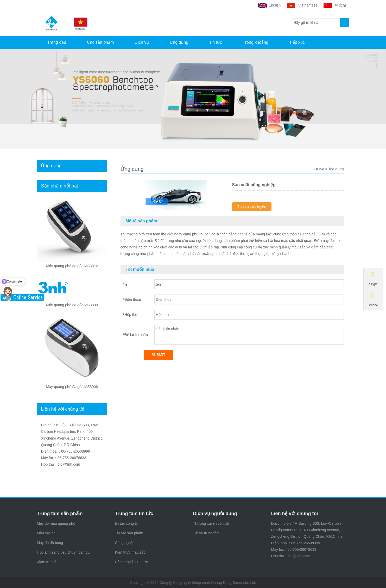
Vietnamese (303, 5)
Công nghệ (124, 543)
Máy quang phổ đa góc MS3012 (72, 266)
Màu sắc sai (47, 533)
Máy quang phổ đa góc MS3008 (72, 305)
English (270, 5)
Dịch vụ (142, 42)
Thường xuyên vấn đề (211, 523)
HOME (320, 169)
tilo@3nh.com (69, 464)
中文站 (335, 5)
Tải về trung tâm (206, 533)
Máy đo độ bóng (50, 543)
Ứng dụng (179, 42)
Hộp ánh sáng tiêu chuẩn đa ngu (63, 552)
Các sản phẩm (100, 42)
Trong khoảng (256, 42)
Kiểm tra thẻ (47, 562)
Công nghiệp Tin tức (131, 562)
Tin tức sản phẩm (129, 533)
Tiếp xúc (297, 42)
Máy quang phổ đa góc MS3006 (72, 387)
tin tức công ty (126, 523)
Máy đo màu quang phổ (56, 523)
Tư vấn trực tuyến (252, 207)
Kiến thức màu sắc (130, 552)
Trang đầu (57, 42)
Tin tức (216, 42)
